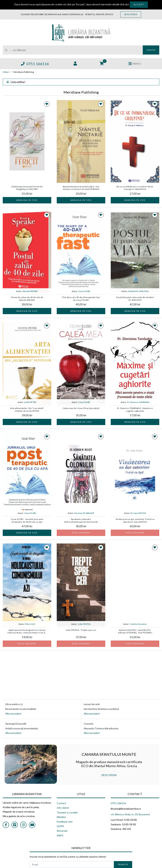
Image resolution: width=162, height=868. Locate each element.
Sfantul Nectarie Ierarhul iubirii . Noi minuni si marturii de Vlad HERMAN (81, 188)
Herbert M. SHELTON (138, 291)
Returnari (62, 831)
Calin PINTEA (84, 624)
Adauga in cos (27, 200)
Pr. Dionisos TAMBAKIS (138, 402)
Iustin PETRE (30, 402)
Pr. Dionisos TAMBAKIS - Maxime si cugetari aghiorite (135, 410)
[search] (73, 50)
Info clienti (63, 808)
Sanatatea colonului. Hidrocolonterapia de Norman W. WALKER (81, 521)
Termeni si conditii (67, 812)
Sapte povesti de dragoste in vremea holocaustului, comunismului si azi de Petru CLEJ (27, 632)
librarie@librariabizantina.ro (126, 809)
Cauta (151, 50)
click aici (124, 4)
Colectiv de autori (138, 624)
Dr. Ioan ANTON (138, 513)
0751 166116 (35, 64)
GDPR (60, 826)
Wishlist (61, 817)
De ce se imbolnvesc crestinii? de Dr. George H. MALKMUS (135, 188)
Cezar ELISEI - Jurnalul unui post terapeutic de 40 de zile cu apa (27, 520)
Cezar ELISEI (84, 291)
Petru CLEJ (30, 624)
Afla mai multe (13, 714)
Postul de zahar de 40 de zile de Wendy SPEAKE (27, 299)
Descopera (131, 14)
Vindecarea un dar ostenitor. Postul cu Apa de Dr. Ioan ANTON (135, 520)
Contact (61, 803)
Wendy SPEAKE (30, 291)
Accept (139, 4)
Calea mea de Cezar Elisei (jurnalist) (81, 408)
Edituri (6, 72)
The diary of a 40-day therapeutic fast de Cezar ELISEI (81, 299)
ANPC (60, 835)
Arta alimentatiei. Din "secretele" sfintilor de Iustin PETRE (27, 410)
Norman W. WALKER (84, 513)
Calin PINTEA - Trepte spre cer (81, 630)
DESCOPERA (109, 775)
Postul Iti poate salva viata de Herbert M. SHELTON (135, 299)
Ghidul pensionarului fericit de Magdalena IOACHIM (27, 188)
